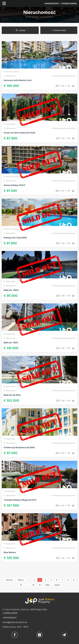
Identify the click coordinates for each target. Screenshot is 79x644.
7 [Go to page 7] (62, 580)
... (27, 585)
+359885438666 (68, 3)
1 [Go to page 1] (29, 580)
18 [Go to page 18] (33, 585)
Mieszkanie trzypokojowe (64, 76)
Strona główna (32, 17)
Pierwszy (9, 580)
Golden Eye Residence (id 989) (19, 447)
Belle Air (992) (11, 290)
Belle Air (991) (11, 343)
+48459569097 (51, 3)
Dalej (47, 585)
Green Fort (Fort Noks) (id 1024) (19, 133)
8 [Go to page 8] (68, 580)
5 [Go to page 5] (51, 580)
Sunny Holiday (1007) (14, 185)
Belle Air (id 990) (12, 395)
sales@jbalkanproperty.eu (15, 622)
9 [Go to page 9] (74, 580)
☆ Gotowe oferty (59, 30)
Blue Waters (10, 552)
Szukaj (20, 30)
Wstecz (21, 580)
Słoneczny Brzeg (11, 72)
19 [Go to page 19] (40, 585)
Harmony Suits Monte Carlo (18, 80)
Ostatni (57, 585)
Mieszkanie (10, 76)
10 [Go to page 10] (21, 585)
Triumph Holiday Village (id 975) (20, 500)
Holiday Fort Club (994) (15, 238)
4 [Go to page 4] (45, 580)
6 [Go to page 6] (57, 580)
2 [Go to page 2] (34, 580)
